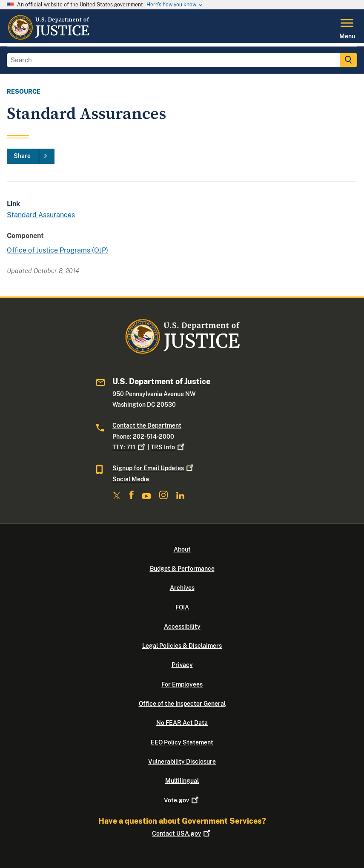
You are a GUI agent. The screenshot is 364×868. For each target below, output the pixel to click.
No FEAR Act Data (182, 723)
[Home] (48, 38)
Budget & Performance (182, 569)
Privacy (182, 665)
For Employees (182, 684)
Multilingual (182, 781)
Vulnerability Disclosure (182, 762)
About (182, 549)
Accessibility (182, 627)
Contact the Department (147, 425)
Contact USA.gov (182, 834)
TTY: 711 (129, 447)
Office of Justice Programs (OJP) (57, 250)
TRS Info (168, 447)
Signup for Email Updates (154, 468)
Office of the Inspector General (182, 704)
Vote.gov (182, 800)
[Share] (31, 156)
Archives (182, 588)
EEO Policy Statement (182, 742)
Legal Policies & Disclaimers (182, 646)
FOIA (182, 607)
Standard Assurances (41, 215)
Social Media (131, 479)
